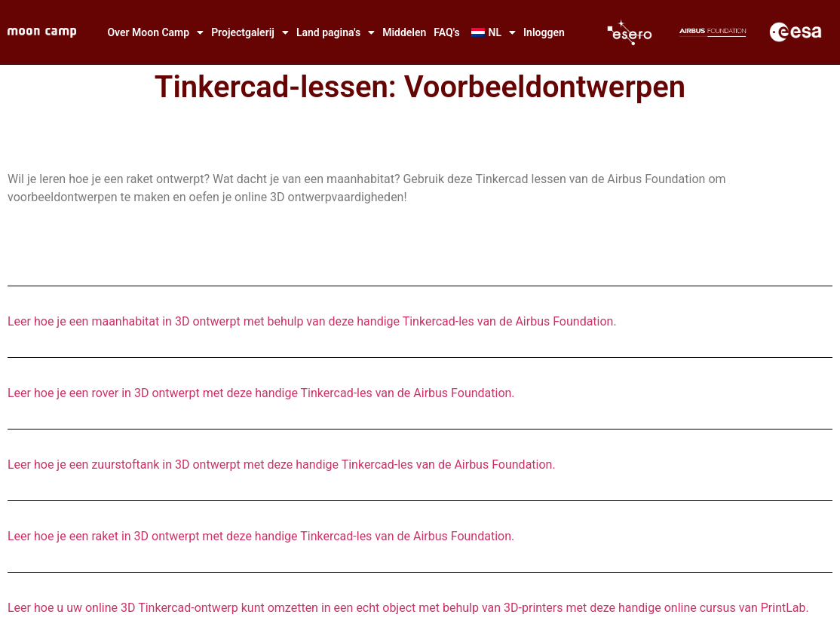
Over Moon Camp (155, 32)
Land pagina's (336, 32)
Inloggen (544, 32)
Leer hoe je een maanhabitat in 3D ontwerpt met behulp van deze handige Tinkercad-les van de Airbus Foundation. (312, 321)
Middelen (404, 32)
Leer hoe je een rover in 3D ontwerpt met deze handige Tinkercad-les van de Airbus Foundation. (261, 393)
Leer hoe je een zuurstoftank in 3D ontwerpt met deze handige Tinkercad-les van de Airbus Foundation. (282, 465)
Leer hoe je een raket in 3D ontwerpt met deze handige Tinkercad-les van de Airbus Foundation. (261, 536)
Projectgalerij (250, 32)
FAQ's (446, 32)
